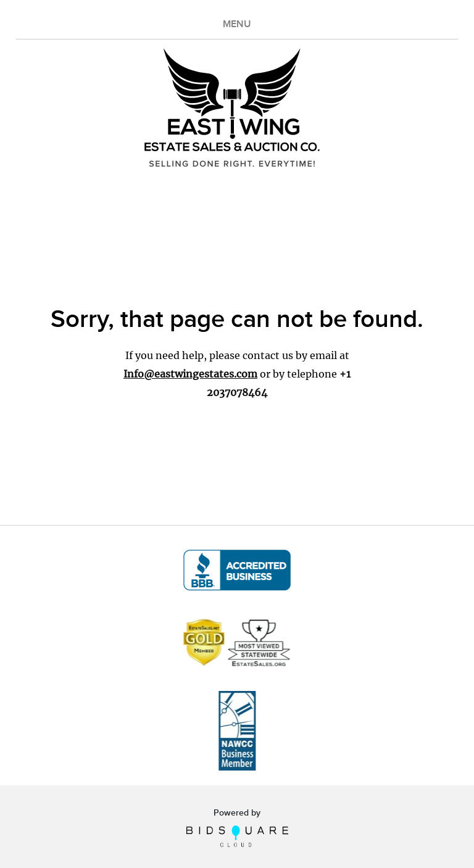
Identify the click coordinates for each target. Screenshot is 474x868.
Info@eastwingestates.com (190, 374)
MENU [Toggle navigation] (237, 24)
